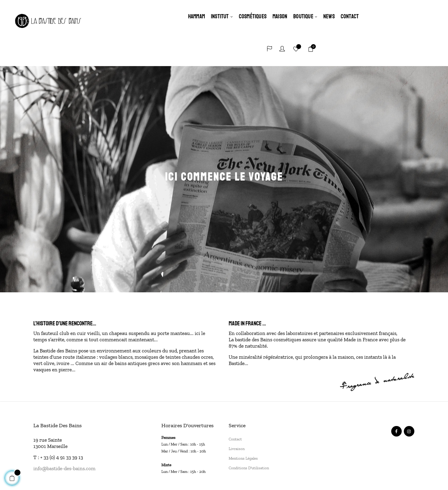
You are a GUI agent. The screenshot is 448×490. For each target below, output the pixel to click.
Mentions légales (243, 425)
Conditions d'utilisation (249, 435)
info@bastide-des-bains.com (64, 435)
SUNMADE (255, 473)
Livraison (237, 416)
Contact (235, 406)
